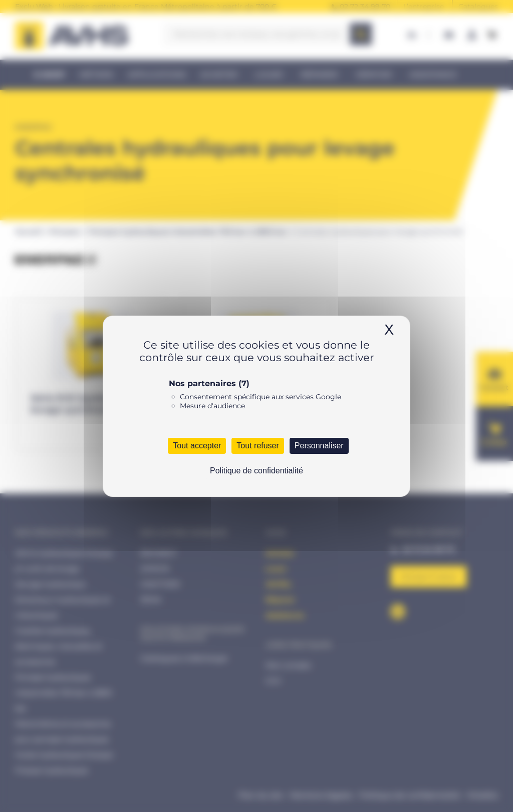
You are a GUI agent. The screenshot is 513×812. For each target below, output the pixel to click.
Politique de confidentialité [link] (256, 471)
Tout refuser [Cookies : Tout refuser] (258, 446)
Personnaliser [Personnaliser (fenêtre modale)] (319, 446)
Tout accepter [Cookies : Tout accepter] (197, 446)
